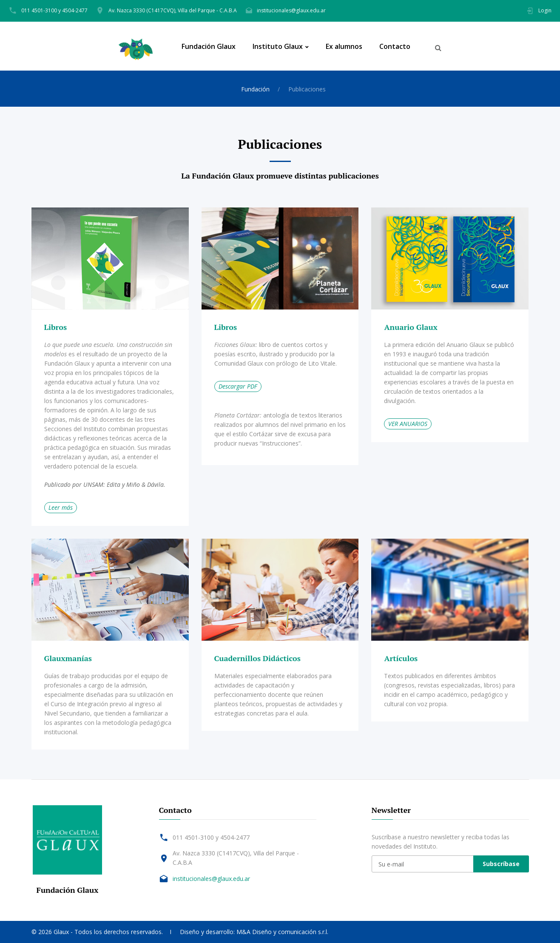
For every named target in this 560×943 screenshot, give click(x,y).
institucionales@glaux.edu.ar (291, 10)
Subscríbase (501, 864)
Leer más (61, 507)
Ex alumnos (344, 47)
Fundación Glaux (209, 47)
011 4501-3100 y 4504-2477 (54, 10)
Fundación (255, 89)
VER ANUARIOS (408, 424)
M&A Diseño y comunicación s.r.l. (282, 932)
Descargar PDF (238, 386)
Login (545, 10)
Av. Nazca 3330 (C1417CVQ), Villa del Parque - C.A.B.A (173, 10)
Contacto (395, 47)
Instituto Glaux (278, 47)
